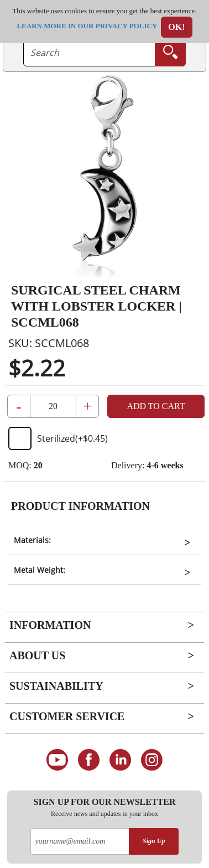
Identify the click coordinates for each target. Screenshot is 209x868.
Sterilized (58, 438)
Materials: (32, 540)
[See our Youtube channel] (57, 760)
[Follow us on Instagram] (152, 760)
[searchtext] (89, 53)
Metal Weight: (40, 570)
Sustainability (56, 686)
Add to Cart (156, 406)
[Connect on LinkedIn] (120, 760)
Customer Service (67, 716)
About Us (37, 655)
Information (50, 625)
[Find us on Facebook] (89, 760)
